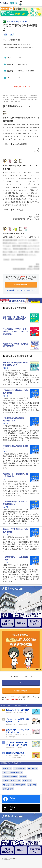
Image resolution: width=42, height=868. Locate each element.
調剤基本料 (7, 768)
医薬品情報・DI (19, 768)
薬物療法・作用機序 (10, 776)
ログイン (18, 8)
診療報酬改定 (8, 789)
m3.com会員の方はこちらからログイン (21, 290)
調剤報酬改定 (32, 768)
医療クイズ (27, 781)
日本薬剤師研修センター (17, 22)
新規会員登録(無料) (21, 285)
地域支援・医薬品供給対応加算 (14, 785)
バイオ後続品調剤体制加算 (13, 772)
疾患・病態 (32, 785)
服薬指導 (23, 776)
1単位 (5, 34)
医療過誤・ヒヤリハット (12, 781)
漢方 (11, 34)
